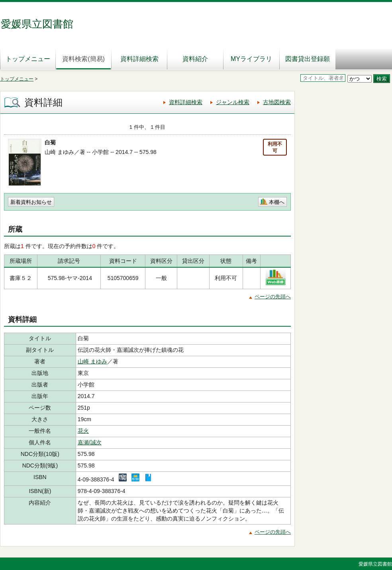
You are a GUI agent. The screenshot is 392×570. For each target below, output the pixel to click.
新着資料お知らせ (31, 202)
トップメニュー (28, 59)
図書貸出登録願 (308, 59)
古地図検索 (277, 102)
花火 (83, 431)
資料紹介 (195, 59)
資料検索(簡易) (83, 59)
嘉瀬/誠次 (90, 442)
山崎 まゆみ (92, 361)
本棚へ (277, 202)
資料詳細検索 (139, 59)
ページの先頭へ (273, 297)
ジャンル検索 (233, 102)
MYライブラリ (251, 59)
